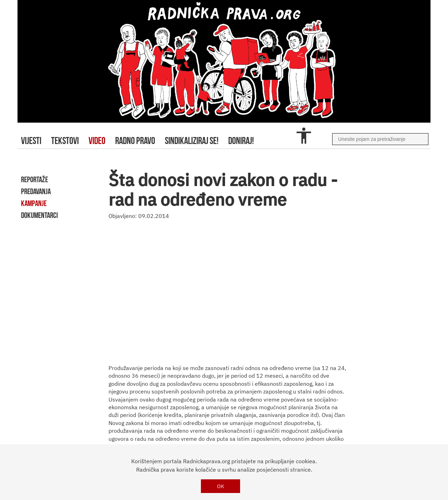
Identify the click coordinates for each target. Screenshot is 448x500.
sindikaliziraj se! (192, 141)
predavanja (36, 191)
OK (221, 486)
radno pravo (135, 141)
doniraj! (241, 141)
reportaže (34, 179)
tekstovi (65, 141)
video (97, 141)
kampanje (34, 203)
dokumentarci (39, 215)
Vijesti (31, 141)
